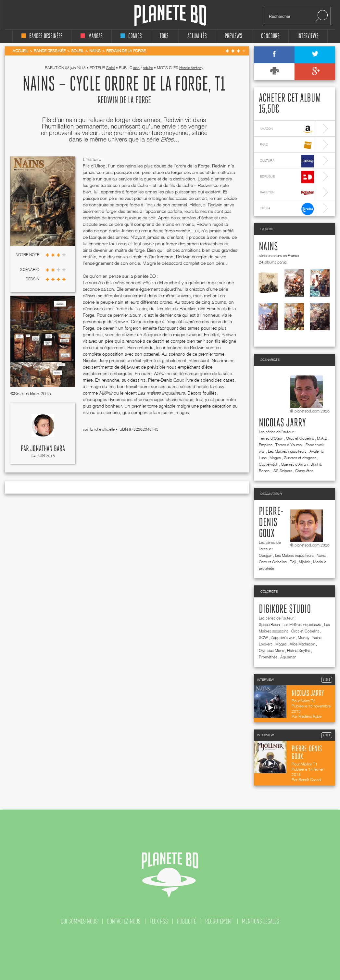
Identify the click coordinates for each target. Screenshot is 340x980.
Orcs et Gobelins (300, 438)
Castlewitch (268, 464)
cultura (287, 161)
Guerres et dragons (300, 458)
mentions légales (261, 921)
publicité (187, 921)
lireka (287, 209)
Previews (233, 36)
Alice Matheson (302, 644)
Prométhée (268, 657)
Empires (266, 445)
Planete (170, 16)
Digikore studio (285, 609)
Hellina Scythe (299, 650)
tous (164, 36)
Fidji (293, 562)
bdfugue (287, 177)
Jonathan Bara (48, 449)
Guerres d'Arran (294, 464)
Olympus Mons (271, 650)
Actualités (197, 36)
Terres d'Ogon (271, 438)
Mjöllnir (304, 562)
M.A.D (322, 438)
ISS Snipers (282, 471)
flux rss (159, 921)
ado (136, 68)
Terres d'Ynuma (289, 445)
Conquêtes (304, 471)
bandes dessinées (42, 36)
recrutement (219, 921)
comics (131, 36)
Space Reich (269, 625)
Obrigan (265, 555)
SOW (263, 637)
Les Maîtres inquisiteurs (287, 451)
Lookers (266, 644)
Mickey (304, 637)
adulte (148, 68)
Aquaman (288, 657)
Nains (268, 247)
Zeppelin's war (283, 637)
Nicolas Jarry (282, 423)
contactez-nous (124, 921)
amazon (287, 129)
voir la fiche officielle (99, 429)
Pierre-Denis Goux (271, 523)
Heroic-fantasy (191, 68)
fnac (287, 145)
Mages (275, 458)
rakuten (287, 193)
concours (270, 36)
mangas (92, 36)
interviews (308, 36)
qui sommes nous (79, 921)
